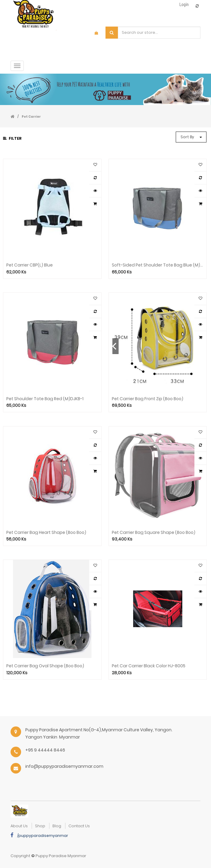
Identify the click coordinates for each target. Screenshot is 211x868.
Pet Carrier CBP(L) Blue (30, 265)
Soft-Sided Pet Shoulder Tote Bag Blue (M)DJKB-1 (158, 265)
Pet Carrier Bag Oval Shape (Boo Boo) (45, 666)
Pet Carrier (31, 117)
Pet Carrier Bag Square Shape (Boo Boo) (154, 533)
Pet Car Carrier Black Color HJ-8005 (149, 666)
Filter (12, 138)
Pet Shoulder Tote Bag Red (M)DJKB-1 (45, 399)
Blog (57, 826)
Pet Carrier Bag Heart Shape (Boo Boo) (46, 533)
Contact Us (79, 826)
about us (19, 826)
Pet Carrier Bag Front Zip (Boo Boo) (148, 399)
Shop (40, 826)
